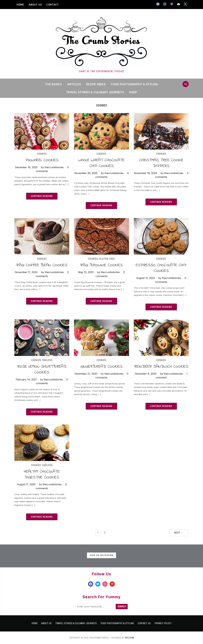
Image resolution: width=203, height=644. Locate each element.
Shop (133, 92)
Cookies (42, 154)
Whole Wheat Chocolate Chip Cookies (101, 163)
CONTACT (53, 5)
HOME (20, 5)
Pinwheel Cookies (42, 160)
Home (34, 623)
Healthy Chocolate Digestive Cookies (42, 474)
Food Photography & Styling (135, 84)
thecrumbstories (54, 167)
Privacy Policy (163, 623)
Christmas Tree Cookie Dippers (161, 163)
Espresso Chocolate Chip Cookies (161, 268)
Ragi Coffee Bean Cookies (42, 265)
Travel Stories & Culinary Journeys (95, 92)
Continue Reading (42, 196)
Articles (74, 84)
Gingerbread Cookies (101, 367)
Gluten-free (107, 259)
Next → (179, 533)
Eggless (47, 360)
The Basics (54, 84)
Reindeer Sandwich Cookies (161, 367)
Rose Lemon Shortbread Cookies (42, 369)
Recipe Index (96, 84)
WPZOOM (130, 638)
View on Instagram (102, 555)
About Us (35, 5)
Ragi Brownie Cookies (101, 265)
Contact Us (144, 623)
